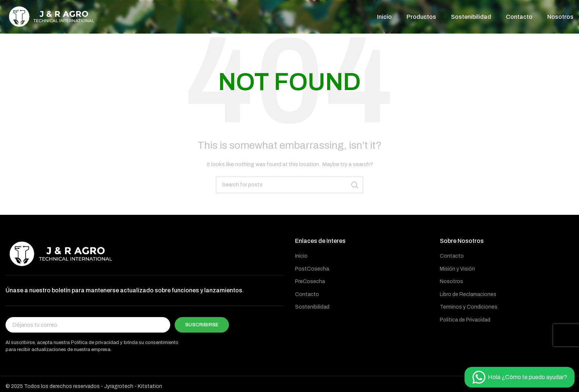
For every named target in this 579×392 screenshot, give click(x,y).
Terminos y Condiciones (469, 309)
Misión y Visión (457, 270)
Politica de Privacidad (465, 321)
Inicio (301, 257)
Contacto (307, 296)
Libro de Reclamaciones (468, 296)
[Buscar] (289, 186)
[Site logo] (52, 17)
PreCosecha (310, 283)
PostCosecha (312, 270)
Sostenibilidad (312, 309)
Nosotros (451, 283)
